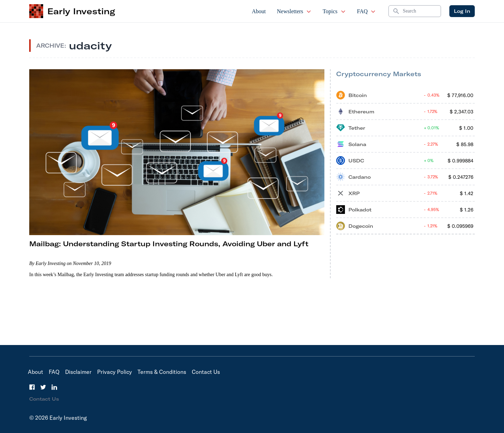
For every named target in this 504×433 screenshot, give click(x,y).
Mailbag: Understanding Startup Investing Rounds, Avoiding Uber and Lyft (169, 244)
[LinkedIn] (54, 387)
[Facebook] (32, 387)
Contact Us (206, 372)
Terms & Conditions (162, 372)
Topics (334, 11)
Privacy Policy (115, 372)
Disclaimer (78, 372)
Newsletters (294, 11)
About (259, 11)
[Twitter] (43, 387)
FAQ (367, 11)
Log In (462, 11)
